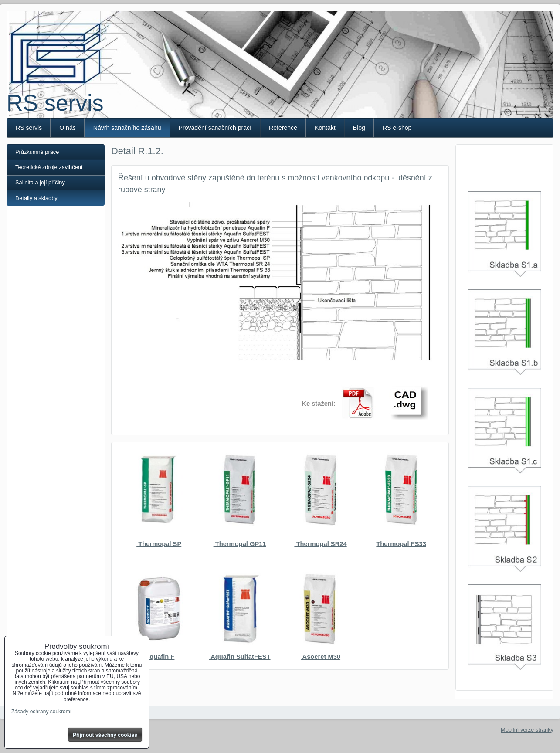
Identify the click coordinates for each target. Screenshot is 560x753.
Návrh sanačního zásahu (127, 128)
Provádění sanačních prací (215, 128)
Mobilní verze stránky (527, 730)
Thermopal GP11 (240, 544)
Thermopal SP (159, 544)
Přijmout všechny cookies (105, 735)
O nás (68, 128)
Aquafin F (159, 657)
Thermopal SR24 (320, 544)
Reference (283, 128)
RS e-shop (397, 128)
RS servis (55, 103)
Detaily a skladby (36, 198)
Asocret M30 (321, 657)
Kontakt (325, 128)
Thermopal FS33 (401, 544)
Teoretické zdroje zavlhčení (49, 167)
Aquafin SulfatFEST (240, 657)
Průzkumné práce (37, 152)
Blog (359, 128)
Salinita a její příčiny (40, 182)
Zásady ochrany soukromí (41, 712)
